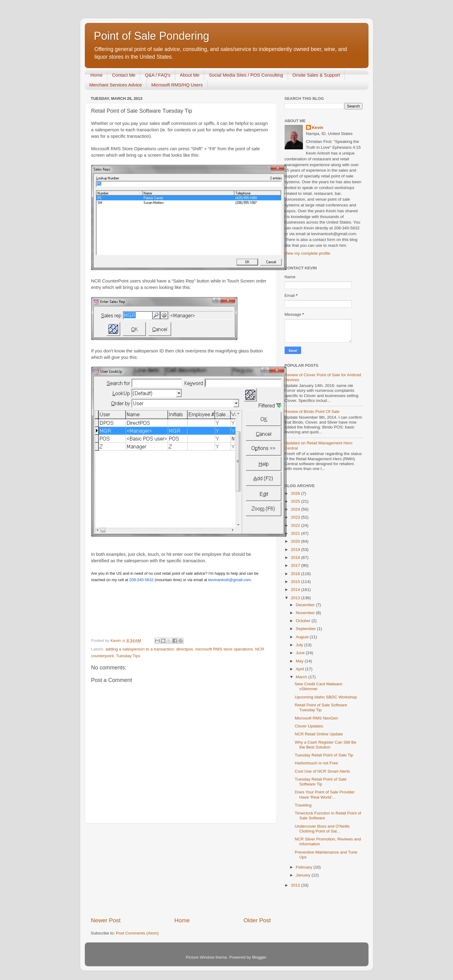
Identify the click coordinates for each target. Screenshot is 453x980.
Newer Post (106, 920)
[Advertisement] (181, 870)
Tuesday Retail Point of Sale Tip (324, 755)
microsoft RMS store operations (224, 649)
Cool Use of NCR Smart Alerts (322, 771)
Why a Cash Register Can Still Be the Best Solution (325, 745)
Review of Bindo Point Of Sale (312, 412)
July (300, 645)
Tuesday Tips (128, 656)
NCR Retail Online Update (319, 734)
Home (96, 75)
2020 (296, 541)
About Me (190, 75)
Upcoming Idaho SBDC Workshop (326, 697)
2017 (296, 565)
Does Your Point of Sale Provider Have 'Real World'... (325, 794)
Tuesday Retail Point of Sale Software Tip (321, 782)
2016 (296, 574)
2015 (296, 582)
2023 (296, 517)
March (302, 677)
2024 (296, 509)
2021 (296, 533)
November (306, 613)
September (307, 629)
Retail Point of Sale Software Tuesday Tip (321, 707)
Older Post (257, 920)
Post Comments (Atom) (137, 933)
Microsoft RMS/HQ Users (177, 85)
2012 (296, 885)
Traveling (303, 805)
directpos (185, 649)
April (301, 669)
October (304, 621)
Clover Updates (309, 726)
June (301, 653)
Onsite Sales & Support (316, 75)
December (306, 605)
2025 (296, 501)
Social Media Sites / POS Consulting (246, 75)
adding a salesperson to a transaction (140, 649)
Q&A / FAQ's (158, 75)
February (305, 867)
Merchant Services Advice (116, 85)
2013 (296, 598)
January (304, 875)
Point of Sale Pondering (152, 36)
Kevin (318, 128)
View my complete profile (307, 253)
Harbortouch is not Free (316, 763)
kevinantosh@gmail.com (230, 580)
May (300, 661)
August (303, 637)
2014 (296, 590)
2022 (296, 525)
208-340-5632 (142, 580)
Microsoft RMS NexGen (316, 718)
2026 (296, 493)
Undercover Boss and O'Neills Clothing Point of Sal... (322, 829)
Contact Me (124, 75)
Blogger (259, 957)
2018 (296, 557)
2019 (296, 550)
